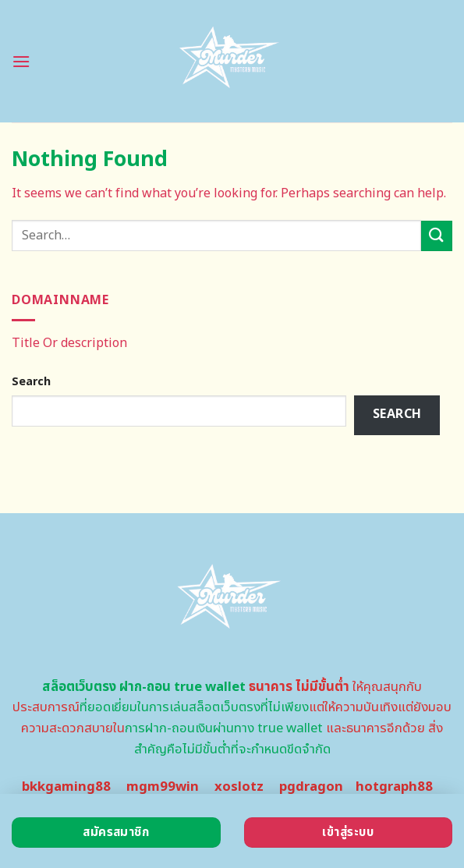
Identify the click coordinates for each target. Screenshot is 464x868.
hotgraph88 (394, 787)
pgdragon (311, 787)
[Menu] (21, 61)
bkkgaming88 (66, 787)
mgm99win (163, 787)
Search (31, 382)
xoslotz (239, 787)
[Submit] (437, 236)
